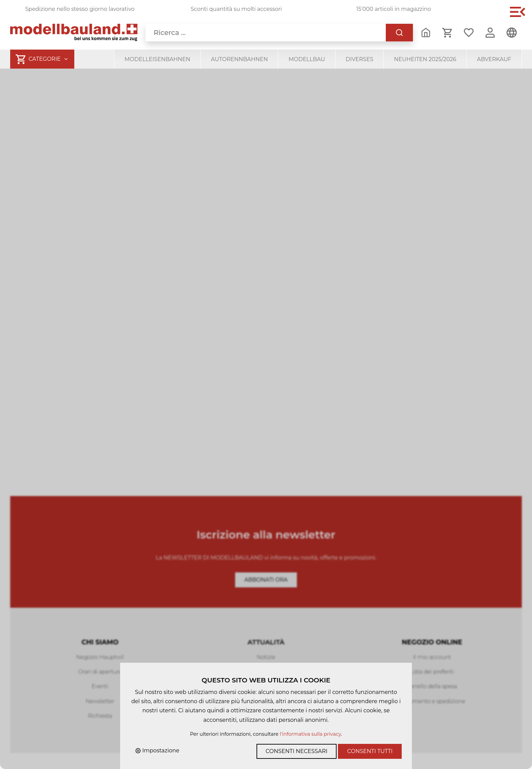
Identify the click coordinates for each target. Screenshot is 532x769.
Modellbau (307, 59)
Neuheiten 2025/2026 (425, 59)
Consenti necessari (297, 751)
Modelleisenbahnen (157, 59)
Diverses (359, 59)
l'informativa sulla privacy (310, 734)
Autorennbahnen (240, 59)
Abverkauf (494, 59)
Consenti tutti (370, 751)
